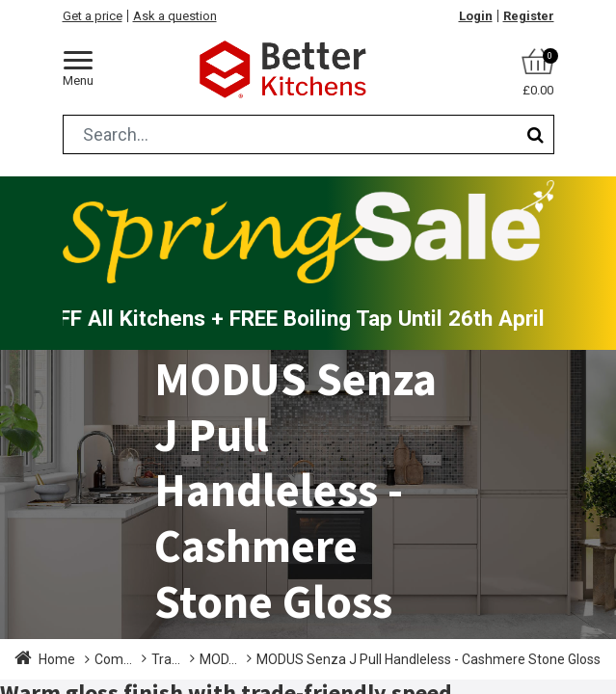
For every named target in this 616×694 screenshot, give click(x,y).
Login (476, 16)
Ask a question (175, 16)
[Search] (536, 134)
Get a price (93, 16)
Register (529, 16)
